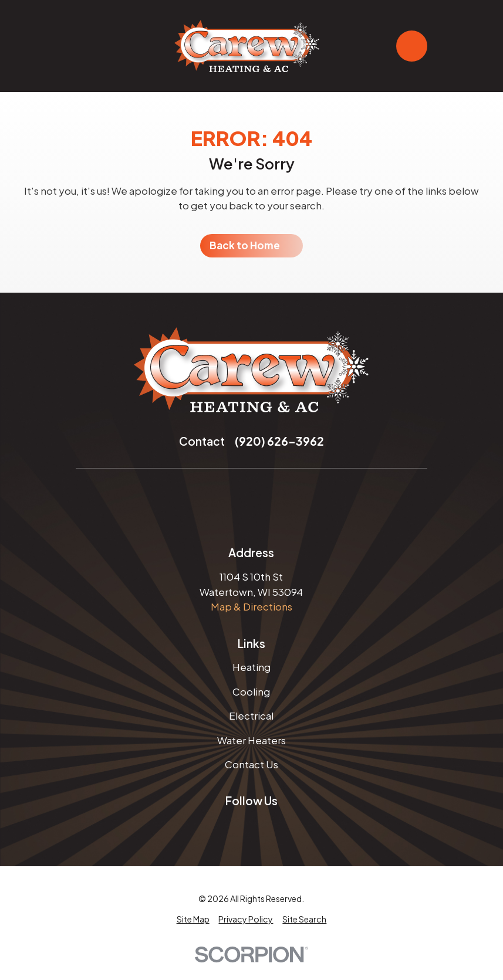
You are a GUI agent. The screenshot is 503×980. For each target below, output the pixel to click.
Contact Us (252, 764)
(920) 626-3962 (279, 441)
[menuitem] (193, 919)
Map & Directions (252, 606)
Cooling (251, 691)
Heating (252, 667)
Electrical (251, 715)
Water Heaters (252, 740)
